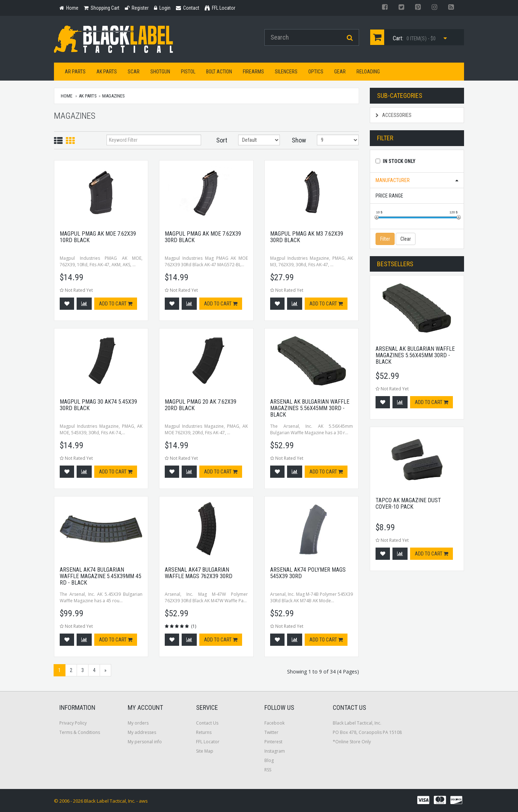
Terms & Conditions (80, 732)
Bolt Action (219, 72)
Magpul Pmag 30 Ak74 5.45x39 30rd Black (98, 405)
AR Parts (75, 72)
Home (67, 96)
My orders (138, 723)
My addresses (142, 732)
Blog (269, 760)
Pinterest (273, 742)
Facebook (274, 723)
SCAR (134, 72)
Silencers (286, 72)
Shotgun (160, 72)
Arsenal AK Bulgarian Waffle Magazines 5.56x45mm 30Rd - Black (310, 408)
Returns (204, 732)
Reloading (368, 72)
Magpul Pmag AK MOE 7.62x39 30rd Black (203, 237)
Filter (385, 239)
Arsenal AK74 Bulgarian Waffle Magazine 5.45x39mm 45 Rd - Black (101, 576)
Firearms (253, 72)
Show (299, 140)
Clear (406, 239)
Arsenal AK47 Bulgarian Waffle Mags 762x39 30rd (199, 573)
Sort (222, 140)
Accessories (394, 115)
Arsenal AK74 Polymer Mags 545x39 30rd (308, 573)
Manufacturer (393, 180)
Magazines (113, 96)
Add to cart (116, 304)
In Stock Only (399, 161)
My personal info (145, 742)
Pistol (188, 72)
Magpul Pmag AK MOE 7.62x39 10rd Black (98, 237)
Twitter (271, 732)
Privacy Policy (73, 723)
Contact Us (207, 723)
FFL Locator (208, 742)
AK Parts (107, 72)
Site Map (205, 751)
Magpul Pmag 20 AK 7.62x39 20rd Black (201, 405)
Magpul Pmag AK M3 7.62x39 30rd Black (307, 237)
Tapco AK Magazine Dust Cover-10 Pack (408, 503)
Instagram (275, 751)
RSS (268, 770)
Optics (316, 72)
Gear (340, 72)
